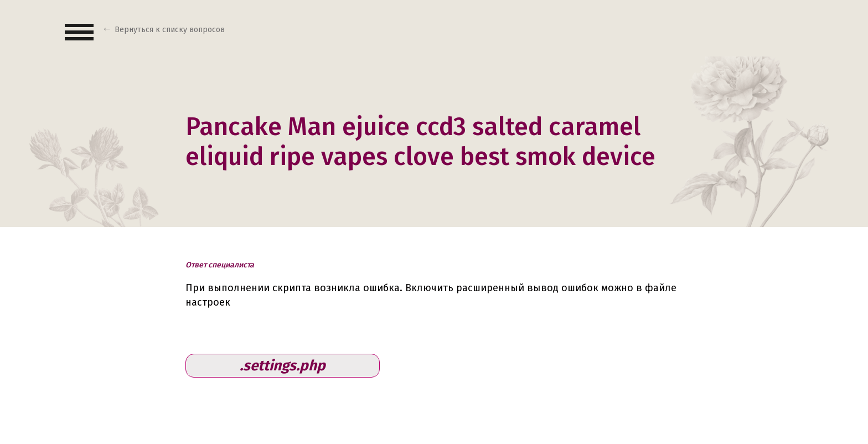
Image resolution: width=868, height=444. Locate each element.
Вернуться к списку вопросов (170, 30)
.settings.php (283, 366)
